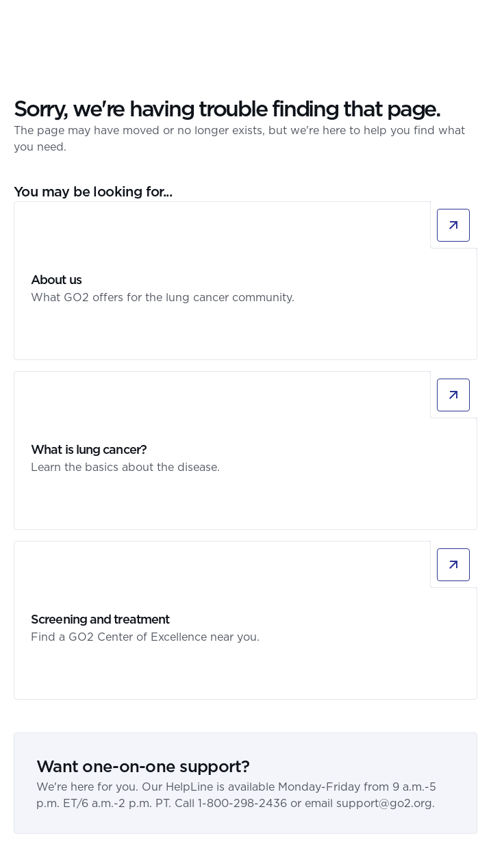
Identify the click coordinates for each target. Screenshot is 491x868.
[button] (469, 24)
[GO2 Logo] (54, 24)
